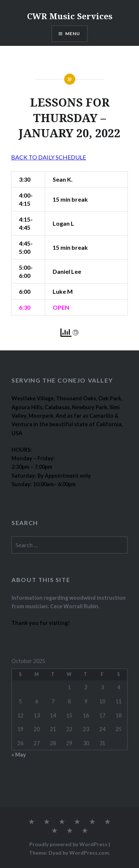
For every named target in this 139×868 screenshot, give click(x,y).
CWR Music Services (70, 16)
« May (19, 755)
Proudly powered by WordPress (68, 844)
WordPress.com (89, 853)
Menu (73, 33)
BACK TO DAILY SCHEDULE (49, 157)
